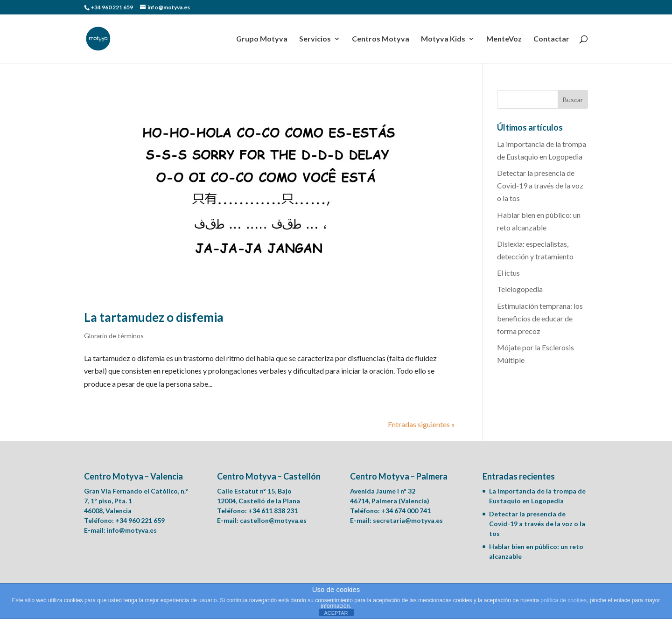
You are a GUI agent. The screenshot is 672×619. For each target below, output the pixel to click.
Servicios (315, 39)
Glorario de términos (114, 336)
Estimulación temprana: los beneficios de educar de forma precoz (540, 318)
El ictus (508, 273)
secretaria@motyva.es (408, 520)
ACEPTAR (336, 613)
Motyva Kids (443, 39)
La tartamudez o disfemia (154, 317)
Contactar (551, 39)
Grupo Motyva (262, 39)
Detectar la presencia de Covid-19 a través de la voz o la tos (540, 185)
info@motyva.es (132, 530)
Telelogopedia (520, 289)
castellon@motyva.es (273, 520)
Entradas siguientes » (421, 424)
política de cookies (563, 600)
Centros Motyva (381, 39)
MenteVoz (504, 39)
